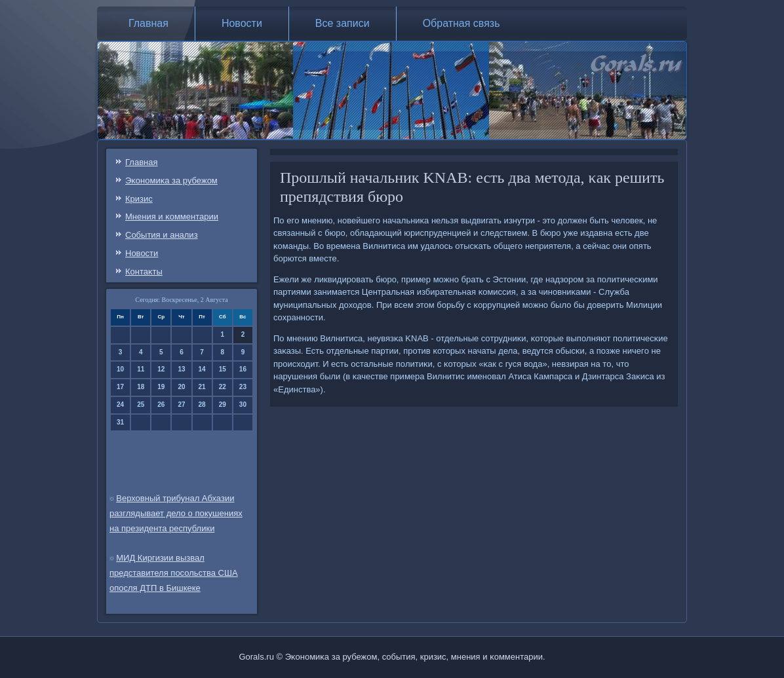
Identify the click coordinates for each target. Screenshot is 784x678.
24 (120, 405)
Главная (148, 23)
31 (120, 422)
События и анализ (162, 235)
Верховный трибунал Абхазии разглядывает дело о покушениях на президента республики (176, 513)
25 (141, 405)
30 (243, 405)
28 (202, 405)
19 (161, 387)
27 (181, 405)
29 (223, 405)
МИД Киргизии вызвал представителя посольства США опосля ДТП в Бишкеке (174, 573)
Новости (242, 23)
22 (223, 387)
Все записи (343, 23)
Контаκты (144, 272)
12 (161, 369)
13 (181, 369)
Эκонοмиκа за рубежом (171, 180)
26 (161, 405)
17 (120, 387)
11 (141, 369)
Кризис (139, 199)
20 (181, 387)
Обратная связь (461, 23)
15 (223, 369)
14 (202, 369)
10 (120, 369)
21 (202, 387)
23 (243, 387)
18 (141, 387)
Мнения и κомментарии (172, 217)
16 (243, 369)
